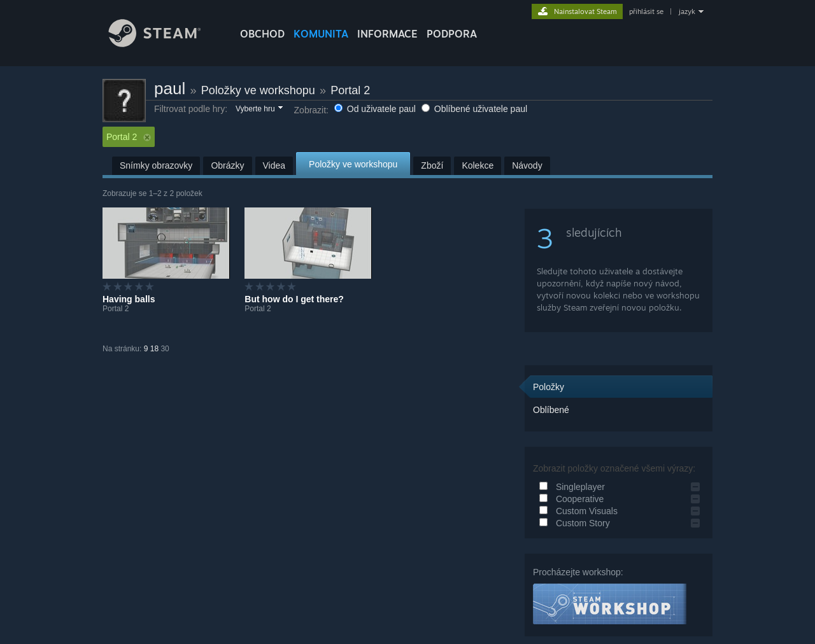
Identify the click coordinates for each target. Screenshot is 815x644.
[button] (259, 109)
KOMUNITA (321, 34)
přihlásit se (646, 11)
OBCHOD (262, 34)
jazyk (687, 11)
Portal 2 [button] (129, 137)
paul (170, 88)
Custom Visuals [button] (577, 511)
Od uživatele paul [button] (376, 109)
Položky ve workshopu (258, 90)
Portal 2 (350, 90)
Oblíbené (551, 410)
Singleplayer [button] (570, 487)
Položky (549, 387)
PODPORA (452, 34)
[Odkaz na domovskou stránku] (164, 44)
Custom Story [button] (573, 523)
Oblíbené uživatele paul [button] (474, 109)
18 (154, 349)
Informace (387, 34)
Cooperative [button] (570, 499)
